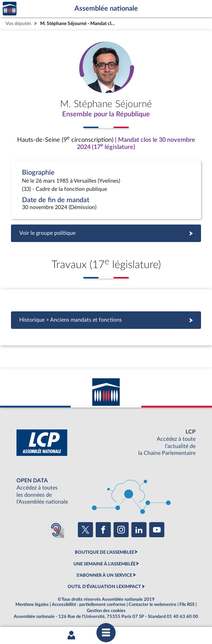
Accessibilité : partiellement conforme (89, 605)
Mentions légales (32, 605)
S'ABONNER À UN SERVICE (104, 575)
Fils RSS (187, 605)
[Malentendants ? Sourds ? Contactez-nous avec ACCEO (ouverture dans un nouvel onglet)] (56, 530)
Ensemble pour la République (106, 114)
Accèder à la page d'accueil (10, 9)
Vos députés (18, 24)
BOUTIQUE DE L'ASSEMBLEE (104, 552)
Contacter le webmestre (152, 605)
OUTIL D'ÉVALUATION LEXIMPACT (104, 587)
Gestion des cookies (106, 611)
